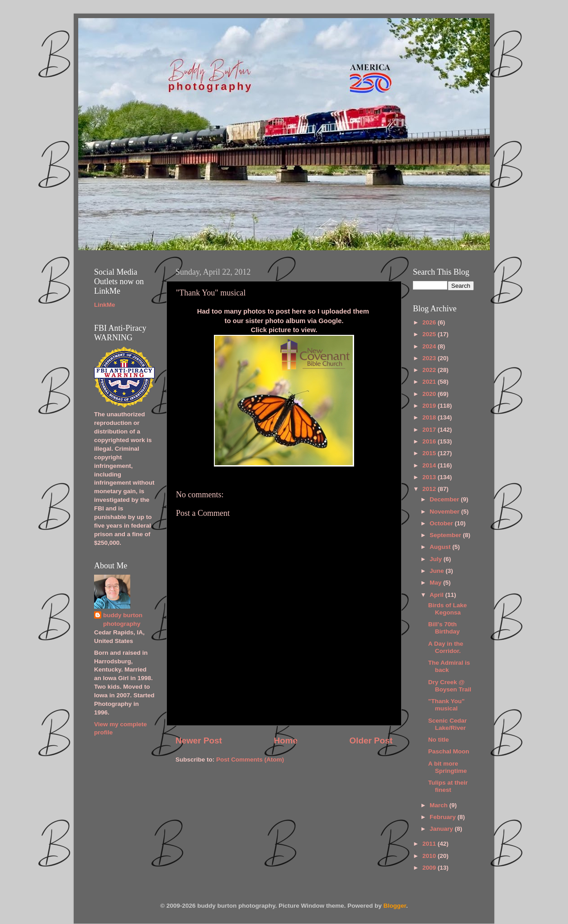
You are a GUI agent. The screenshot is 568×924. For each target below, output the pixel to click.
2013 (430, 477)
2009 (430, 868)
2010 (430, 856)
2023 (430, 358)
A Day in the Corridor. (446, 647)
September (446, 535)
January (442, 829)
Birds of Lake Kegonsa (448, 609)
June (438, 571)
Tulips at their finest (448, 786)
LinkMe (105, 305)
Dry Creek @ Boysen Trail (450, 686)
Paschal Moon (449, 751)
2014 (430, 465)
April (438, 595)
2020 (430, 394)
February (444, 817)
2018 (430, 417)
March (440, 805)
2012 (430, 489)
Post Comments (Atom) (250, 760)
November (445, 512)
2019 (430, 406)
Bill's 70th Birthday (444, 628)
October (442, 523)
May (436, 583)
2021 (430, 382)
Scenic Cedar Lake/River (448, 724)
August (441, 547)
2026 (430, 322)
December (445, 499)
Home (285, 741)
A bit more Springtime (448, 767)
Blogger (395, 906)
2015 (430, 453)
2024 (430, 346)
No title (439, 740)
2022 (430, 370)
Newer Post (199, 741)
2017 (430, 430)
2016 (430, 441)
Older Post (371, 741)
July (437, 559)
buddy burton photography (123, 619)
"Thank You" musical (447, 705)
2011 (430, 844)
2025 (430, 334)
